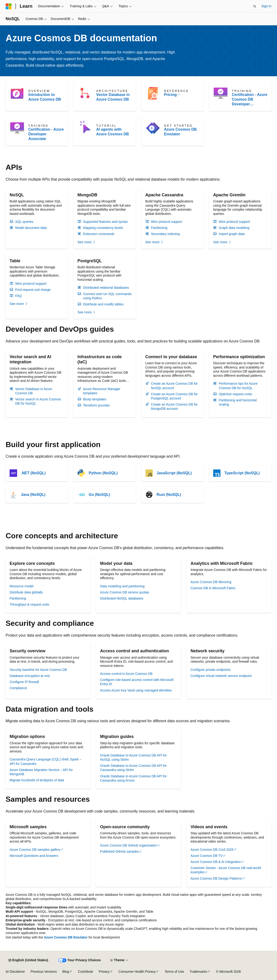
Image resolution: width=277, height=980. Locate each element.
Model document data (31, 228)
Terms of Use (174, 972)
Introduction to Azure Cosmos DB (45, 97)
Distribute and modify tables (103, 304)
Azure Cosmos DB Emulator (181, 132)
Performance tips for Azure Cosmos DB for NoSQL (238, 386)
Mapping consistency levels (103, 228)
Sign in (266, 6)
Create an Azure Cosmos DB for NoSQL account (174, 386)
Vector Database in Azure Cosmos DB (113, 97)
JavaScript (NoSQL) (174, 473)
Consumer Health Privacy (137, 972)
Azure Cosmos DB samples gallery (35, 850)
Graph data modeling (234, 228)
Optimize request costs (235, 394)
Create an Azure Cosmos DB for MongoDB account (174, 406)
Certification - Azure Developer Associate (46, 134)
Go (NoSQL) (100, 495)
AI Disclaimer (15, 972)
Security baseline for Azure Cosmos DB (38, 670)
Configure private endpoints (211, 670)
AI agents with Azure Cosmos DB (113, 132)
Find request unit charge (33, 290)
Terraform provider (96, 405)
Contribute (86, 972)
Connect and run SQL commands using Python (107, 296)
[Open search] (255, 6)
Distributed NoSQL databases (122, 598)
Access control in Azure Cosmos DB (126, 674)
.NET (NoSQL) (33, 473)
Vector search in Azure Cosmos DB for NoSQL (38, 401)
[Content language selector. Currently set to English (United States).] (28, 960)
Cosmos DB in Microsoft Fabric (213, 588)
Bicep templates (95, 399)
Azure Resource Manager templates (102, 391)
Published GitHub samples (119, 851)
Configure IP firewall (24, 682)
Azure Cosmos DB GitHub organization (128, 845)
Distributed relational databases (106, 288)
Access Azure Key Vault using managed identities (136, 690)
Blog (66, 972)
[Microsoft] (9, 6)
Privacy (104, 972)
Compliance (18, 688)
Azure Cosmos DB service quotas (124, 592)
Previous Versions (44, 972)
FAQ (18, 296)
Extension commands (99, 234)
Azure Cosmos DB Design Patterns (216, 878)
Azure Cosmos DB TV (207, 856)
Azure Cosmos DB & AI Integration (216, 862)
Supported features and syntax (105, 222)
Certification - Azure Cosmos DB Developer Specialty (249, 100)
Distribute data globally (26, 592)
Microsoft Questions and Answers (34, 856)
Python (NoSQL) (103, 473)
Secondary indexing (165, 234)
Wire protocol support (167, 222)
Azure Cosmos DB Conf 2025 (212, 850)
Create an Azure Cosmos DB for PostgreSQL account (174, 396)
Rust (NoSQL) (169, 495)
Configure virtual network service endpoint (221, 676)
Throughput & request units (29, 604)
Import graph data (232, 234)
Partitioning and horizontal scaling (238, 402)
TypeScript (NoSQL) (242, 473)
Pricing (170, 95)
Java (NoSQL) (33, 495)
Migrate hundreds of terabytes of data (37, 780)
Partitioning (159, 228)
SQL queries (24, 222)
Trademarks (198, 972)
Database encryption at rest (30, 676)
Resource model (22, 586)
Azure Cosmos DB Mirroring (211, 582)
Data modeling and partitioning (122, 586)
